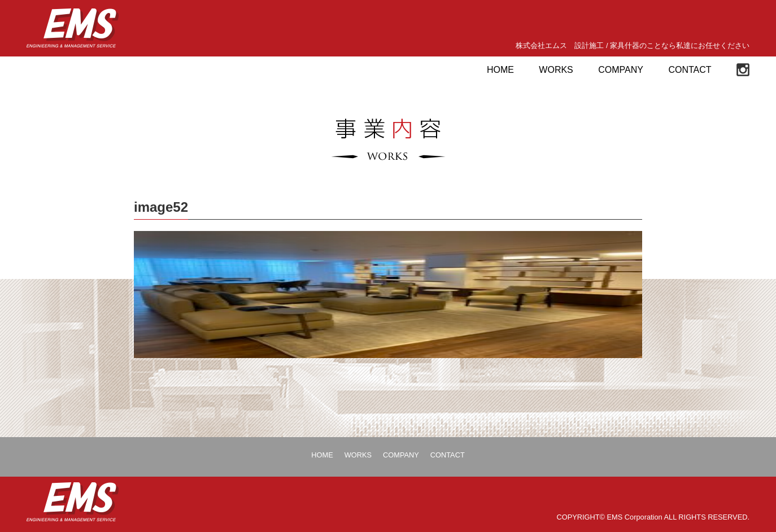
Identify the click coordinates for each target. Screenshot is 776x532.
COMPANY (621, 70)
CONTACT (690, 70)
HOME (500, 70)
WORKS (556, 70)
